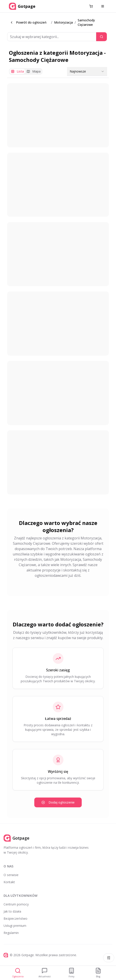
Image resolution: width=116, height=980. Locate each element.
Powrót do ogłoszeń (28, 22)
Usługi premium (15, 926)
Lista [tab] (17, 71)
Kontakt (9, 882)
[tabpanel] (58, 289)
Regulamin (11, 933)
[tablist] (26, 71)
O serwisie (11, 875)
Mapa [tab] (34, 71)
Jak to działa (12, 911)
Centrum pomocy (16, 904)
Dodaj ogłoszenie (58, 802)
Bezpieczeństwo (15, 918)
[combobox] (87, 71)
